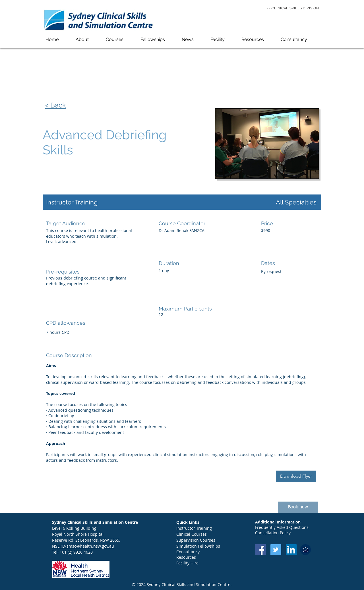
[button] (88, 39)
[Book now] (298, 507)
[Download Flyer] (296, 476)
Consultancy (188, 552)
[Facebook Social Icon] (260, 550)
